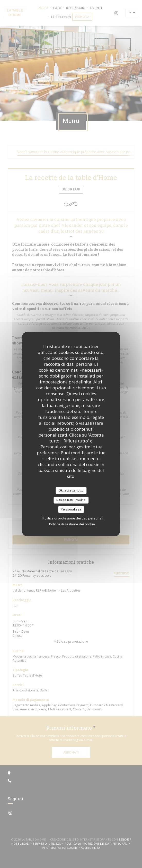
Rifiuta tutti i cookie (71, 500)
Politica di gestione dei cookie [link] (72, 524)
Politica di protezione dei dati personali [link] (73, 518)
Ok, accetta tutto (71, 490)
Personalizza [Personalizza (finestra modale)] (71, 509)
